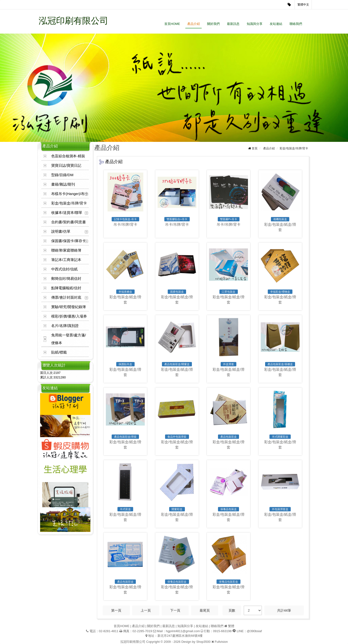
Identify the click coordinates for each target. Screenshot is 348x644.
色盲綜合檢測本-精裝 (68, 156)
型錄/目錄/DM (62, 175)
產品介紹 (194, 24)
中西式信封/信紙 (64, 269)
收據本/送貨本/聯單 (67, 213)
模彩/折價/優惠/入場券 (69, 316)
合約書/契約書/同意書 (69, 222)
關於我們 (213, 24)
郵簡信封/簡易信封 (66, 279)
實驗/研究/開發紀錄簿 (69, 307)
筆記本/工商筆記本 (66, 260)
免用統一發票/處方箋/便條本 (69, 339)
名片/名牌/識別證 (65, 326)
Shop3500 (203, 642)
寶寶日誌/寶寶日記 (66, 165)
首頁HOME (172, 24)
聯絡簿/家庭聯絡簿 (66, 250)
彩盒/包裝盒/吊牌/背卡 (69, 203)
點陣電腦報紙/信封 (66, 288)
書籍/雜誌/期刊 (63, 184)
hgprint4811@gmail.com (183, 631)
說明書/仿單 (61, 231)
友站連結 (276, 24)
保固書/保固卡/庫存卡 (69, 241)
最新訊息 (233, 24)
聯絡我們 (296, 24)
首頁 (255, 148)
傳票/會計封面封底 (66, 297)
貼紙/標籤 (59, 352)
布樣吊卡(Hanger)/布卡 (70, 194)
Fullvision (221, 642)
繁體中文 (303, 5)
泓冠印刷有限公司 (73, 21)
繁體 (231, 626)
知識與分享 (255, 24)
